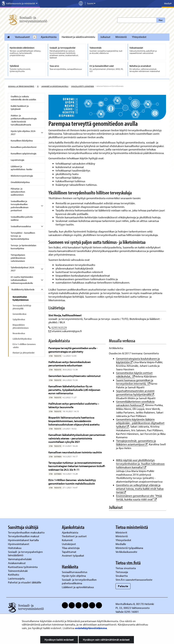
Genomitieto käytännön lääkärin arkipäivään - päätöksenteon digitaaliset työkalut (140, 423)
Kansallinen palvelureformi (24, 147)
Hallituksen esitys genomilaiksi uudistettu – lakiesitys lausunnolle (74, 405)
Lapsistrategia (18, 160)
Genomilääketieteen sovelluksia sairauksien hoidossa (135, 403)
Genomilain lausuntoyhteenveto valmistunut (75, 376)
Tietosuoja (122, 572)
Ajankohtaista (49, 37)
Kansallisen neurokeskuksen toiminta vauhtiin (75, 452)
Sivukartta (122, 576)
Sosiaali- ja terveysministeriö (21, 86)
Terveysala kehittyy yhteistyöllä (22, 307)
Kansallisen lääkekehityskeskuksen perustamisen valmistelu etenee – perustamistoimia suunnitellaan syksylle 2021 (77, 438)
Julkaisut (105, 37)
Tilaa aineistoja (71, 548)
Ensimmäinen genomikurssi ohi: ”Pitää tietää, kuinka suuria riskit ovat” (139, 497)
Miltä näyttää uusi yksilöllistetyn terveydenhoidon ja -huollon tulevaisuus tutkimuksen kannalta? (140, 464)
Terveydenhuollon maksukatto (27, 532)
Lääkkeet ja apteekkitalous (78, 587)
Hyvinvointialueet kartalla (24, 540)
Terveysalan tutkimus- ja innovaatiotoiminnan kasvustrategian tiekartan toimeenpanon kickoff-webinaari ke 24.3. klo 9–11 (77, 466)
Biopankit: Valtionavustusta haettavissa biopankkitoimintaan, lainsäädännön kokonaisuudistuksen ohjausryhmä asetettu (74, 421)
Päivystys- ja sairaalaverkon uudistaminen (18, 192)
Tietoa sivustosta (126, 568)
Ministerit (122, 532)
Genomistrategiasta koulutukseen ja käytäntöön (138, 360)
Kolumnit (68, 540)
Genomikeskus (19, 314)
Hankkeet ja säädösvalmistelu (78, 37)
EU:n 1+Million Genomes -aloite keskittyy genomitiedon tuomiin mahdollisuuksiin (72, 482)
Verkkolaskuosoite (127, 552)
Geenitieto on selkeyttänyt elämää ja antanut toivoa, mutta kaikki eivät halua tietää (140, 489)
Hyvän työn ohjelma (74, 576)
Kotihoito (14, 574)
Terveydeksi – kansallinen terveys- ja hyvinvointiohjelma (23, 236)
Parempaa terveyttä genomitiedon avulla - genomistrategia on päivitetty (73, 350)
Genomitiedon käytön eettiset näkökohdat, (134, 375)
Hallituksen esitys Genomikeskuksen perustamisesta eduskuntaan (70, 364)
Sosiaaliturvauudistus (21, 226)
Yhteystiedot (139, 37)
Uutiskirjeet (69, 544)
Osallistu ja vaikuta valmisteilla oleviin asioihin (23, 98)
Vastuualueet (22, 37)
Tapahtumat (69, 552)
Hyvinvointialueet (19, 544)
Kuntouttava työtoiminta (23, 567)
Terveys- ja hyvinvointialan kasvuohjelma (23, 247)
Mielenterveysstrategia (22, 176)
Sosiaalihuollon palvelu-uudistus (22, 218)
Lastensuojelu (17, 578)
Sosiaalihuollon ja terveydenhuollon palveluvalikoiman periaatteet (20, 206)
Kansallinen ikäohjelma (22, 141)
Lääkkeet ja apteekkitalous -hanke (21, 168)
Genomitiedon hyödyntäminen (21, 298)
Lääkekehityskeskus (22, 339)
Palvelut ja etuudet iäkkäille (25, 582)
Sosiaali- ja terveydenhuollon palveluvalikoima (79, 581)
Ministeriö (121, 37)
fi (38, 86)
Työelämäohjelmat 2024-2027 (23, 269)
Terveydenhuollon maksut (24, 536)
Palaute (123, 586)
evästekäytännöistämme (91, 628)
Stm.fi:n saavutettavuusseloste (134, 580)
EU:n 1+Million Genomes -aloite (24, 346)
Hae (161, 20)
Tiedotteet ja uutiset (75, 536)
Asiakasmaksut (17, 563)
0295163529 (59, 327)
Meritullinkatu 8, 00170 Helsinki (135, 604)
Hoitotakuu (15, 548)
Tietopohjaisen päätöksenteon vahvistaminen (18, 258)
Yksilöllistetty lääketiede (82, 86)
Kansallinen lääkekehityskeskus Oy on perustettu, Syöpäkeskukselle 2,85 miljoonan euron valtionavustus (74, 390)
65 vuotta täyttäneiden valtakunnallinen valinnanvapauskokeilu (22, 280)
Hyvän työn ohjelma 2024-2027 (23, 133)
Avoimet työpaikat (73, 555)
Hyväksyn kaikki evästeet (59, 640)
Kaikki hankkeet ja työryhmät (20, 107)
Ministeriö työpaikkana (130, 548)
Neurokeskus (19, 333)
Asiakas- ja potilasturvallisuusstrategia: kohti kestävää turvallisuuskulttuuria (24, 120)
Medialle (121, 544)
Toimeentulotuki (18, 571)
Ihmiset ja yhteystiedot (24, 353)
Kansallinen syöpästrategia (24, 153)
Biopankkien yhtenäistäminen (21, 326)
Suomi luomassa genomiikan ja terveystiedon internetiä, (135, 382)
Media (168, 3)
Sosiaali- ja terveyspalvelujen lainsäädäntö (25, 554)
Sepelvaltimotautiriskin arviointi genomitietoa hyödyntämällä (135, 393)
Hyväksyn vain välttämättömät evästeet (106, 640)
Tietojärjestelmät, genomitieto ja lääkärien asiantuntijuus (136, 442)
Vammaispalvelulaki (20, 559)
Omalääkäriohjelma (20, 182)
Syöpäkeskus (19, 319)
